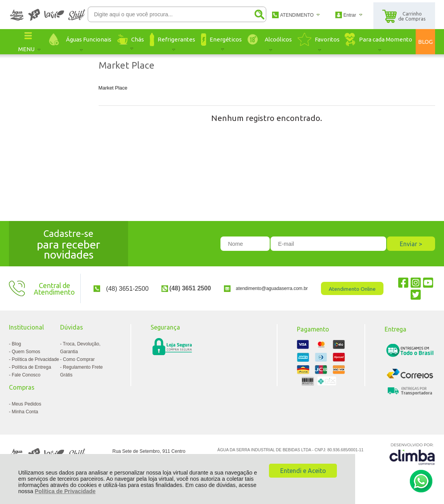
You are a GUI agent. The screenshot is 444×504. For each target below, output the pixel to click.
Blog (16, 344)
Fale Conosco (26, 375)
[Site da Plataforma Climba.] (412, 454)
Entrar (350, 15)
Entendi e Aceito (303, 471)
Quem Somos (26, 352)
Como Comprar (79, 359)
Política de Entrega (31, 367)
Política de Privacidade (65, 491)
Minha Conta (25, 412)
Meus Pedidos (26, 404)
